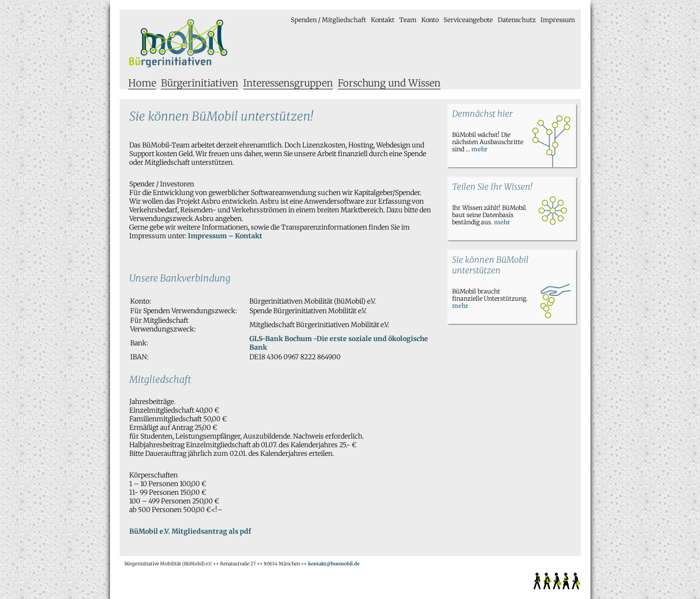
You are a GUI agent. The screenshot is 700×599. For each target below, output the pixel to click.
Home (142, 83)
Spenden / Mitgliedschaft (328, 20)
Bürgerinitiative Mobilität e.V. (178, 43)
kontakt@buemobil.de (334, 564)
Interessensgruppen (288, 83)
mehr (479, 149)
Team (408, 20)
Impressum (558, 20)
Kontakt (383, 20)
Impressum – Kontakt (225, 236)
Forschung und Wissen (389, 83)
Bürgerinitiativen (200, 83)
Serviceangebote (468, 20)
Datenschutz (517, 20)
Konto (430, 20)
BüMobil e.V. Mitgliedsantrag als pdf (190, 531)
